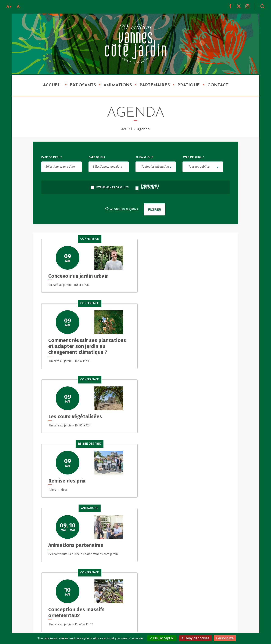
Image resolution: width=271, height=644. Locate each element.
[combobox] (156, 167)
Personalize (225, 638)
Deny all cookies (195, 638)
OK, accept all (162, 638)
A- (19, 7)
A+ (9, 7)
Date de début (52, 158)
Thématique (144, 158)
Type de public (193, 158)
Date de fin (97, 158)
